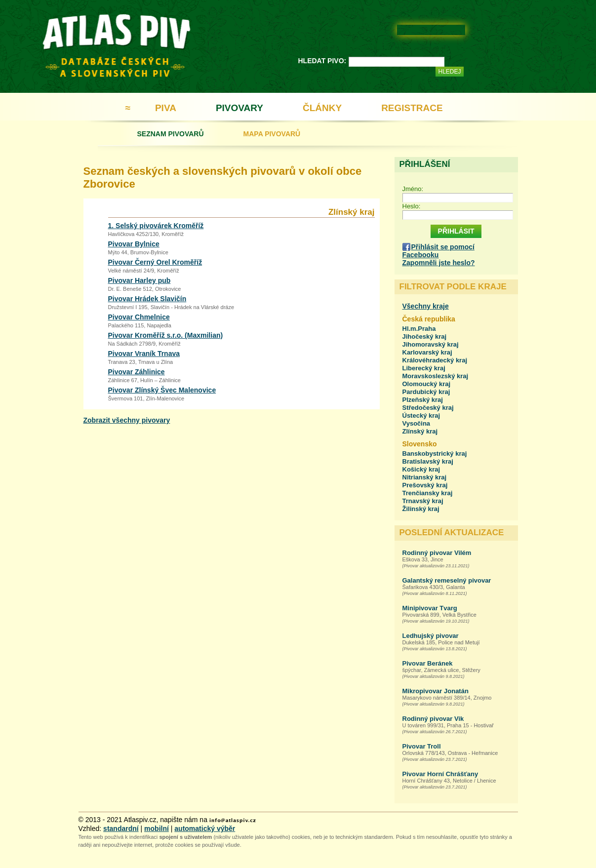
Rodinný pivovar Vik (433, 719)
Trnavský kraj (423, 501)
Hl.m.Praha (419, 329)
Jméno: (413, 189)
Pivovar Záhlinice (137, 372)
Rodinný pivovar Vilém (437, 553)
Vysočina (417, 423)
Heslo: (412, 206)
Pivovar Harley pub (139, 280)
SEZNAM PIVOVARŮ (171, 134)
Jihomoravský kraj (431, 344)
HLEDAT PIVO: (322, 61)
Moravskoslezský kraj (436, 376)
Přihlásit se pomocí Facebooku (438, 251)
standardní (121, 829)
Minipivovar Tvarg (430, 608)
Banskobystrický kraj (435, 454)
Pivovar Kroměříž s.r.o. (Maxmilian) (166, 335)
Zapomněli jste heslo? (439, 263)
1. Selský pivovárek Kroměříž (156, 226)
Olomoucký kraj (427, 384)
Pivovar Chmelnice (139, 317)
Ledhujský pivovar (431, 636)
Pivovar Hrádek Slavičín (147, 299)
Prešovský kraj (425, 485)
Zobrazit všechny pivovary (127, 420)
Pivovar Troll (422, 746)
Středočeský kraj (428, 408)
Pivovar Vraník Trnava (144, 354)
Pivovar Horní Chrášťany (440, 774)
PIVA (166, 108)
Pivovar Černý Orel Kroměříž (155, 262)
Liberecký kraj (424, 368)
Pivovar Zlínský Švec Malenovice (162, 390)
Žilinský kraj (421, 509)
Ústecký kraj (421, 415)
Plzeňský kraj (423, 400)
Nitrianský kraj (425, 477)
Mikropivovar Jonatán (436, 691)
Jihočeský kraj (425, 336)
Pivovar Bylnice (134, 244)
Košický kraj (421, 469)
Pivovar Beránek (428, 663)
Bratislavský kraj (428, 461)
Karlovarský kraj (427, 352)
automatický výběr (205, 829)
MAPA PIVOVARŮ (272, 134)
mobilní (157, 829)
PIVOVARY (239, 108)
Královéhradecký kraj (435, 360)
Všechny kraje (426, 306)
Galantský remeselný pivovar (447, 580)
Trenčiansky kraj (428, 493)
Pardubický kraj (426, 392)
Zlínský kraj (420, 431)
